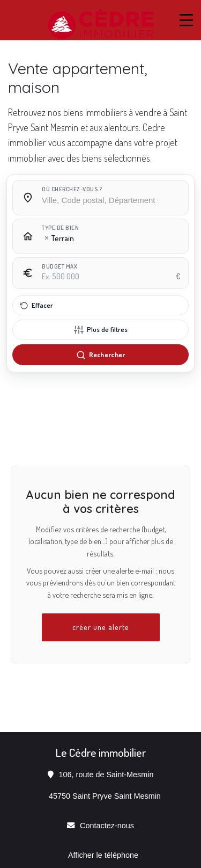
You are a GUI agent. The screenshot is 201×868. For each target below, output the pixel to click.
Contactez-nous (107, 826)
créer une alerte (101, 627)
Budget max (59, 266)
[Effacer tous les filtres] (100, 306)
